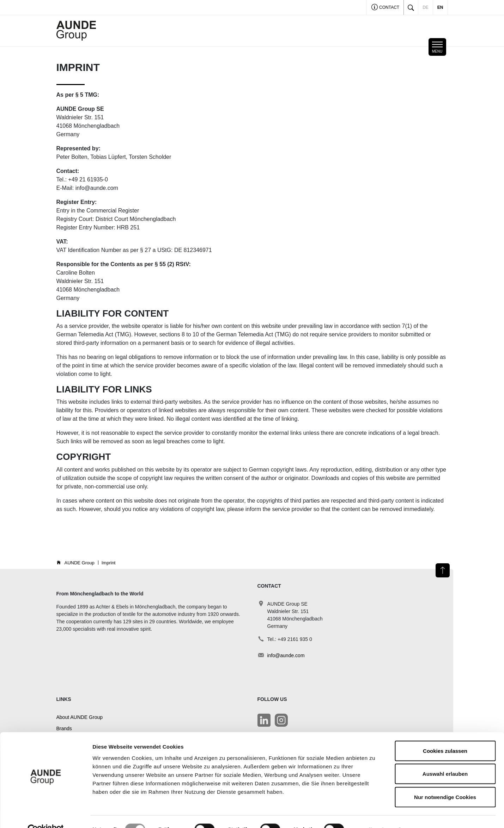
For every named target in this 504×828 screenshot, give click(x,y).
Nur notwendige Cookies (445, 782)
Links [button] (64, 699)
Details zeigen (375, 814)
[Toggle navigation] (437, 47)
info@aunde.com (286, 655)
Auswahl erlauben (445, 759)
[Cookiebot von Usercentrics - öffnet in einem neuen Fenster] (46, 814)
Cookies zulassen (445, 735)
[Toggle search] (411, 7)
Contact (385, 8)
